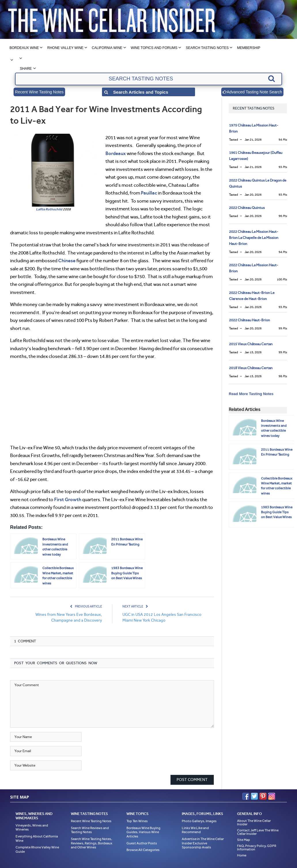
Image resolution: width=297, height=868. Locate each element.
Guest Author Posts (142, 843)
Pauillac (149, 193)
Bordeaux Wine (24, 48)
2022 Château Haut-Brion (249, 320)
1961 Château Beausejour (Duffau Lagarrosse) (256, 156)
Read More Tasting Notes (251, 394)
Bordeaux (116, 153)
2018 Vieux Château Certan (251, 368)
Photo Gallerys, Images (199, 821)
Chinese (67, 261)
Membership (249, 48)
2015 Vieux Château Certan (251, 344)
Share (26, 69)
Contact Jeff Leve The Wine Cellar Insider (258, 832)
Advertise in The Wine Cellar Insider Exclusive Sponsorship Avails (203, 843)
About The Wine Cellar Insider (254, 822)
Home (242, 855)
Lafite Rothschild (49, 209)
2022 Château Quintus (247, 208)
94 (283, 140)
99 (283, 328)
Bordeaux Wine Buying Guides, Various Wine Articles (143, 832)
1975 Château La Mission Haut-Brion (254, 128)
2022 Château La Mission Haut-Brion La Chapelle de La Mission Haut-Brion (254, 238)
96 (283, 216)
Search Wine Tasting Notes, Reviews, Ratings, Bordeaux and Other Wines (92, 843)
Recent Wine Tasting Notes (39, 92)
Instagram (272, 796)
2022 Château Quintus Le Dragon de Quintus (258, 183)
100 (282, 279)
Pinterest (263, 796)
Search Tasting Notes (207, 48)
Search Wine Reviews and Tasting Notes (90, 830)
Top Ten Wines (137, 821)
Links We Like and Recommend (195, 830)
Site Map (244, 840)
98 (283, 376)
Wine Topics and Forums (154, 48)
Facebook (246, 796)
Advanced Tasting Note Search (252, 92)
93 (283, 167)
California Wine (107, 48)
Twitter (254, 796)
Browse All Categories (143, 850)
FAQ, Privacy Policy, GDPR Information (257, 848)
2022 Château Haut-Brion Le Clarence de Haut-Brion (252, 296)
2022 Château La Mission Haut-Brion (254, 268)
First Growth (68, 499)
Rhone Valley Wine (65, 48)
